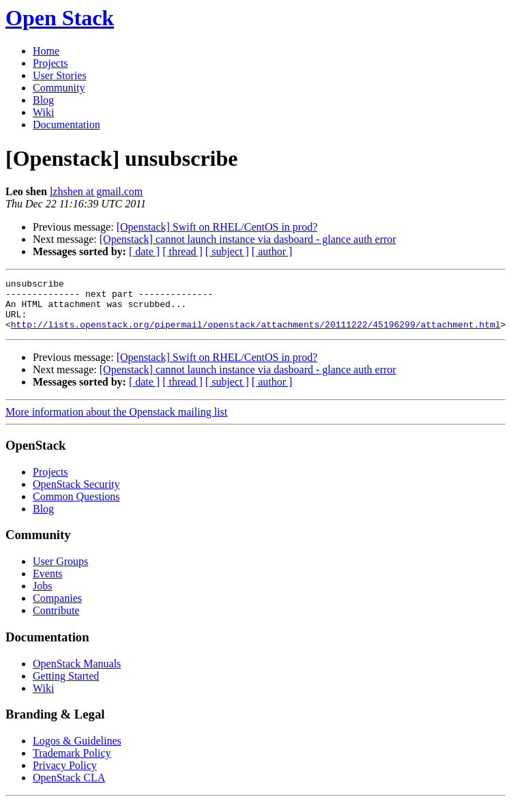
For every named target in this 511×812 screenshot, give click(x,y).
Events (48, 584)
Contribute (56, 621)
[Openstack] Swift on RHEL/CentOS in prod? (217, 227)
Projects (50, 63)
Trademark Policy (72, 763)
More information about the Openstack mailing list (116, 422)
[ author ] (272, 251)
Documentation (67, 125)
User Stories (60, 75)
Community (59, 88)
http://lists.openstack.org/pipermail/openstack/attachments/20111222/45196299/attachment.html (256, 334)
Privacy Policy (65, 775)
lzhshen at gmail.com (96, 191)
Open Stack (60, 18)
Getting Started (66, 686)
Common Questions (76, 507)
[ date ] (144, 251)
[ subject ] (227, 251)
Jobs (42, 596)
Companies (57, 608)
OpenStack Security (76, 494)
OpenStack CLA (69, 788)
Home (46, 51)
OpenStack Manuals (77, 674)
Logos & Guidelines (77, 751)
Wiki (43, 112)
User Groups (60, 571)
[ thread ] (182, 251)
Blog (43, 100)
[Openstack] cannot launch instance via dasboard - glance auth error (248, 239)
